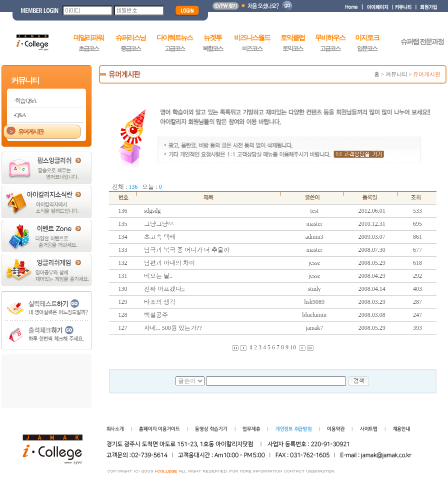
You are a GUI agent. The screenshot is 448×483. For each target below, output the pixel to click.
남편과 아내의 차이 (169, 263)
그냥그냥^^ (159, 224)
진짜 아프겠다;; (164, 289)
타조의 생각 (160, 302)
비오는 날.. (158, 276)
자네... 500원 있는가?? (173, 328)
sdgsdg (152, 211)
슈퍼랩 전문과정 (422, 42)
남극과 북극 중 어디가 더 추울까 (187, 250)
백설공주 (156, 315)
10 (293, 347)
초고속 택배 (160, 237)
